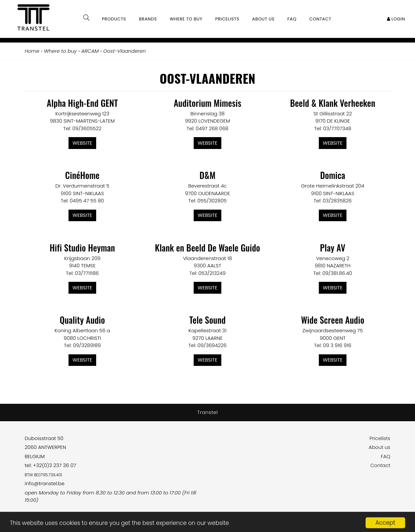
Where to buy (186, 19)
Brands (148, 19)
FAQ (386, 456)
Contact (380, 465)
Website (82, 143)
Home (32, 51)
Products (114, 19)
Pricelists (380, 438)
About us (379, 447)
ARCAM (90, 51)
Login (396, 19)
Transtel (208, 412)
